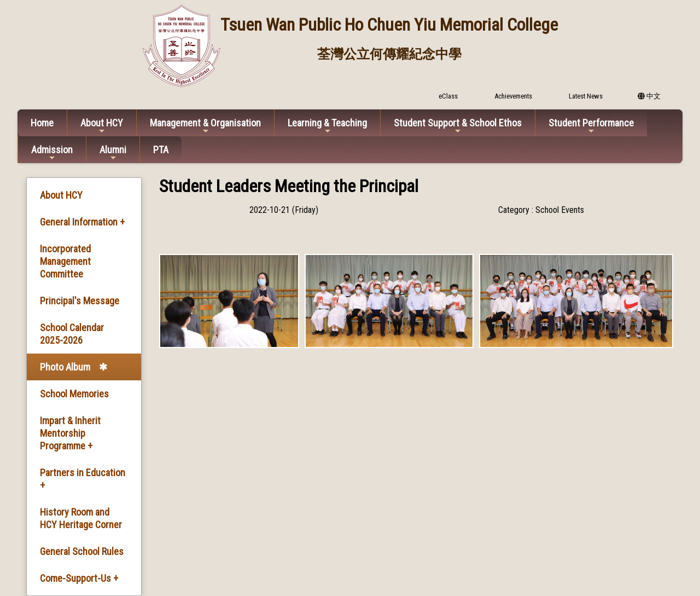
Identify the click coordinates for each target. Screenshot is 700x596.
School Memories (74, 394)
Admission (52, 153)
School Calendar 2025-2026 (72, 334)
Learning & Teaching (327, 126)
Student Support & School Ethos (458, 126)
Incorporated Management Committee (65, 261)
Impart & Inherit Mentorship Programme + (70, 433)
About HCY (102, 126)
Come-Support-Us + (79, 578)
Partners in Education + (83, 479)
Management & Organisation (205, 126)
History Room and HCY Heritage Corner (81, 518)
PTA (161, 150)
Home (42, 123)
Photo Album (65, 367)
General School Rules (82, 551)
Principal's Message (80, 301)
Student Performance (591, 126)
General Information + (82, 222)
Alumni (113, 153)
